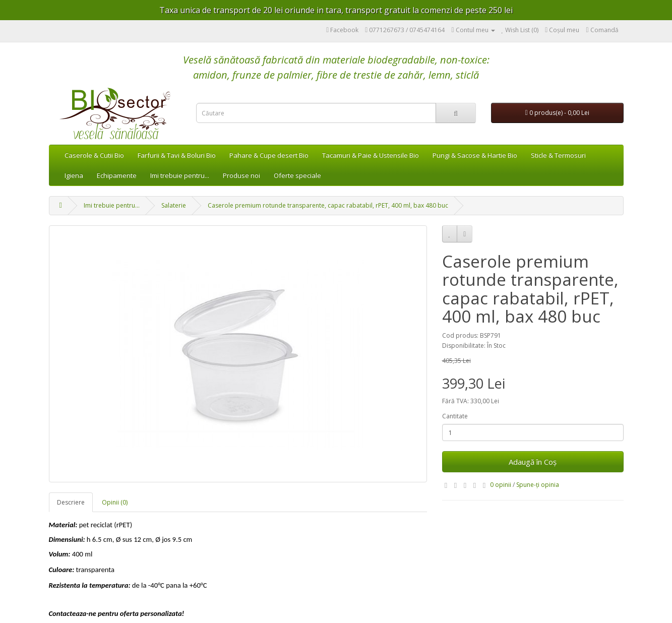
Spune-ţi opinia (538, 485)
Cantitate (455, 416)
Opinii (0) (115, 502)
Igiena (74, 175)
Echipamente (117, 175)
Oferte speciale (297, 175)
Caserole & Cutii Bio (94, 155)
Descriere (71, 502)
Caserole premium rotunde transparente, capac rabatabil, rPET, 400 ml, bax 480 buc (328, 205)
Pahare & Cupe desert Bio (269, 155)
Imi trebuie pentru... (180, 175)
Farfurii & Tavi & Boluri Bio (177, 155)
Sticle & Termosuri (558, 155)
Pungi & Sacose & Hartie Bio (475, 155)
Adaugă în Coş (533, 462)
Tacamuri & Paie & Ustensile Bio (371, 155)
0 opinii (501, 485)
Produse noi (241, 175)
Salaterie (174, 205)
